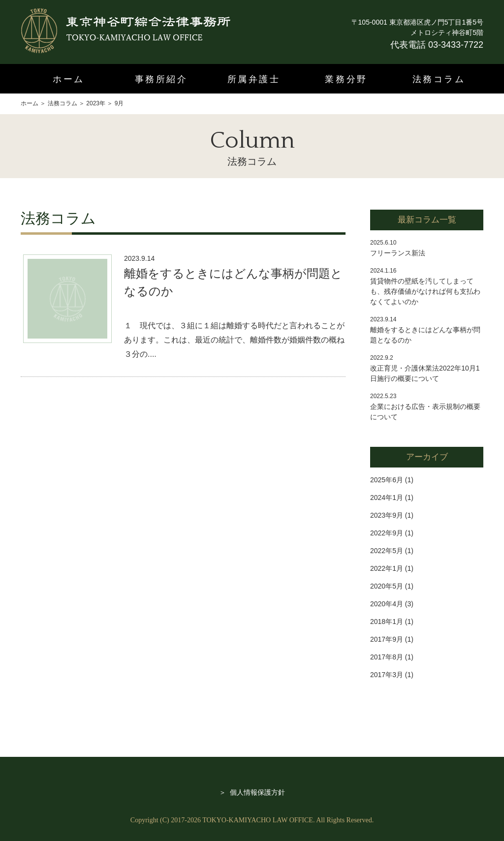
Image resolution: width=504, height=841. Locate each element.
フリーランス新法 (398, 253)
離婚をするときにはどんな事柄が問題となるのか (233, 282)
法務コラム (439, 79)
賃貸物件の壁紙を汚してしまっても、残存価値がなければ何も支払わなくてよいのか (425, 291)
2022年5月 (387, 551)
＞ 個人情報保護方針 (252, 792)
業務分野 (346, 79)
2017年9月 (387, 639)
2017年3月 (387, 675)
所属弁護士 (254, 79)
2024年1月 (387, 498)
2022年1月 (387, 568)
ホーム (69, 79)
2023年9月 (387, 515)
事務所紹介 (161, 79)
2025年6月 (387, 480)
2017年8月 (387, 657)
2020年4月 (387, 604)
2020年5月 (387, 586)
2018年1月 (387, 622)
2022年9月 (387, 533)
